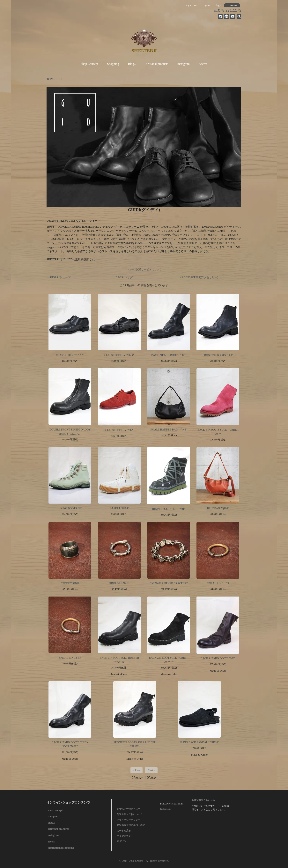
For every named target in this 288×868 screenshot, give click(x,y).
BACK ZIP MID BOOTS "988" (169, 355)
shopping (53, 816)
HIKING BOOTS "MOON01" (169, 509)
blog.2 (51, 823)
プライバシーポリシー (129, 820)
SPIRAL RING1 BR (218, 583)
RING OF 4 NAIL (119, 583)
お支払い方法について (129, 809)
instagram (53, 835)
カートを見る (124, 831)
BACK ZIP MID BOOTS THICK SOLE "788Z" (70, 744)
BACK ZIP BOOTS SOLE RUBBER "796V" (218, 432)
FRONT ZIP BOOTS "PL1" (218, 355)
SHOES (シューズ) (60, 277)
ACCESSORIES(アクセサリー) (200, 277)
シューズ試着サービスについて (144, 269)
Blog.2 (132, 64)
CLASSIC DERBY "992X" (119, 355)
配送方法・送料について (130, 814)
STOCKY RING (70, 583)
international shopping (61, 848)
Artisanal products (157, 64)
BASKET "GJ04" (119, 508)
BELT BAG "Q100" (218, 508)
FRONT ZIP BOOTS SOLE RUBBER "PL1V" (135, 744)
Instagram (183, 64)
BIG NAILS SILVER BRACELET (169, 583)
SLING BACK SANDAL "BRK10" (199, 742)
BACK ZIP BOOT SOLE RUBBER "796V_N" (119, 660)
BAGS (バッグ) (124, 277)
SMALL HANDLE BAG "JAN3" (169, 430)
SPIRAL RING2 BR (70, 658)
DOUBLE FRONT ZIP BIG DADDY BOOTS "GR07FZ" (70, 432)
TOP (49, 79)
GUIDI (58, 79)
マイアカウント (125, 836)
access (51, 842)
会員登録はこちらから (203, 800)
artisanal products (58, 829)
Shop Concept (89, 64)
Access (203, 64)
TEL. (227, 11)
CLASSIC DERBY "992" (70, 355)
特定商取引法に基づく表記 (131, 825)
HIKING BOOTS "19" (70, 508)
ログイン (122, 841)
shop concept (55, 810)
